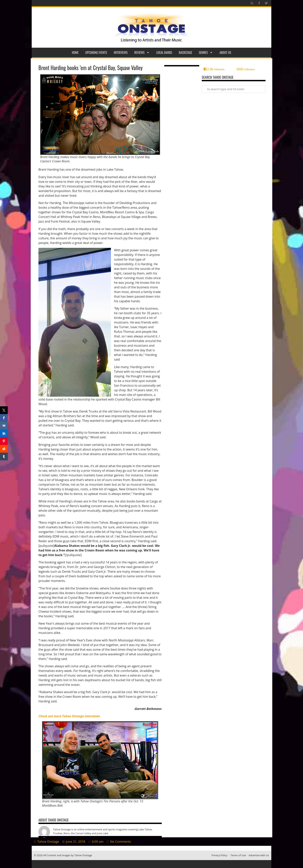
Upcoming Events (96, 53)
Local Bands (164, 53)
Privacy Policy (219, 855)
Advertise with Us (259, 855)
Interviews (121, 53)
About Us (225, 53)
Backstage (186, 53)
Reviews (142, 53)
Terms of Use (238, 855)
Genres (206, 53)
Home (75, 53)
